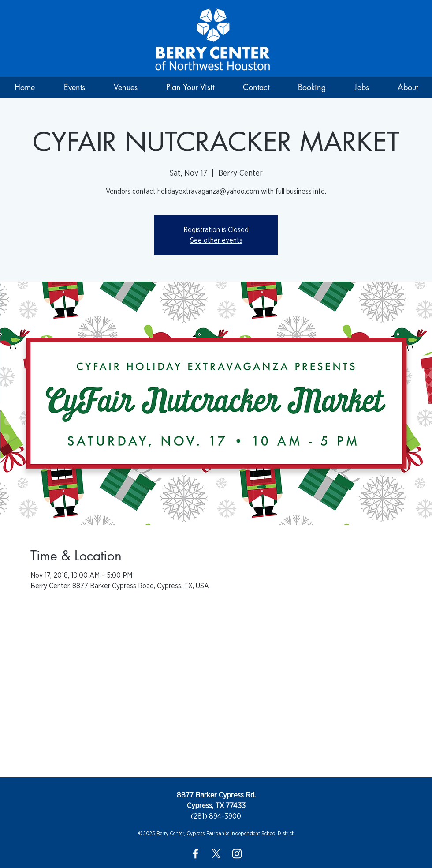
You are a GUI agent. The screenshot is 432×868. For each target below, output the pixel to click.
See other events (216, 240)
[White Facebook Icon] (196, 854)
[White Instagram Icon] (237, 854)
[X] (216, 854)
